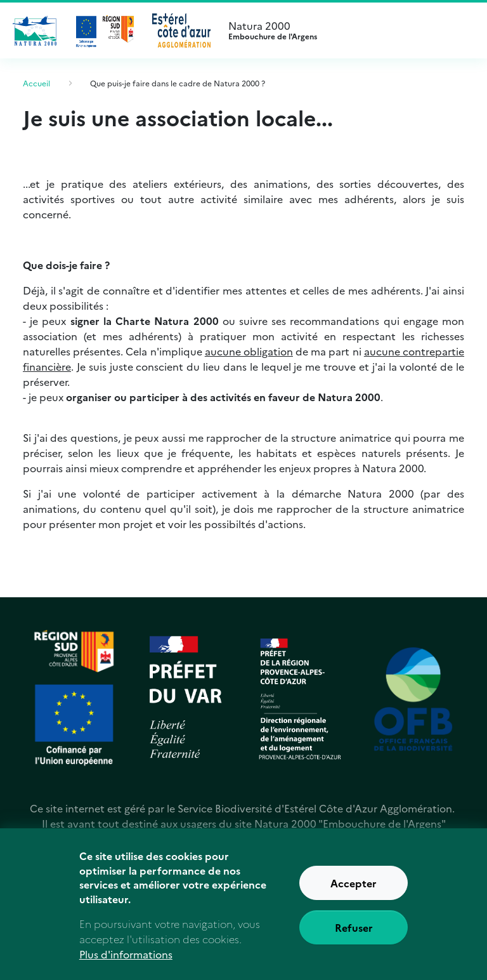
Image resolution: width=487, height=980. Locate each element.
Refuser (354, 937)
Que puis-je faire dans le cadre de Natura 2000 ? (178, 83)
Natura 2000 (347, 30)
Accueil (36, 83)
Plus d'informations (126, 963)
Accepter (354, 892)
